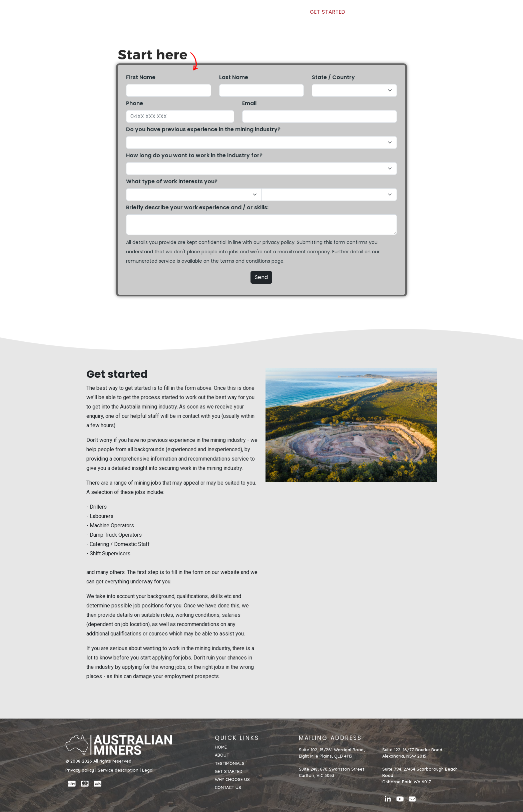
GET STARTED (328, 16)
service (167, 261)
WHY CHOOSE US (373, 16)
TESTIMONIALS (286, 16)
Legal (148, 770)
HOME (231, 16)
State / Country (333, 77)
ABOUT (253, 16)
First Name (141, 77)
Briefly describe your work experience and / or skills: (197, 207)
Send (261, 277)
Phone (135, 103)
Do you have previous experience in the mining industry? (203, 129)
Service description (118, 770)
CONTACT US (419, 16)
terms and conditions (245, 261)
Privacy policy (80, 770)
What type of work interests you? (172, 181)
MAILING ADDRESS (330, 738)
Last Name (234, 77)
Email (249, 103)
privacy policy (279, 242)
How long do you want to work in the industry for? (194, 155)
